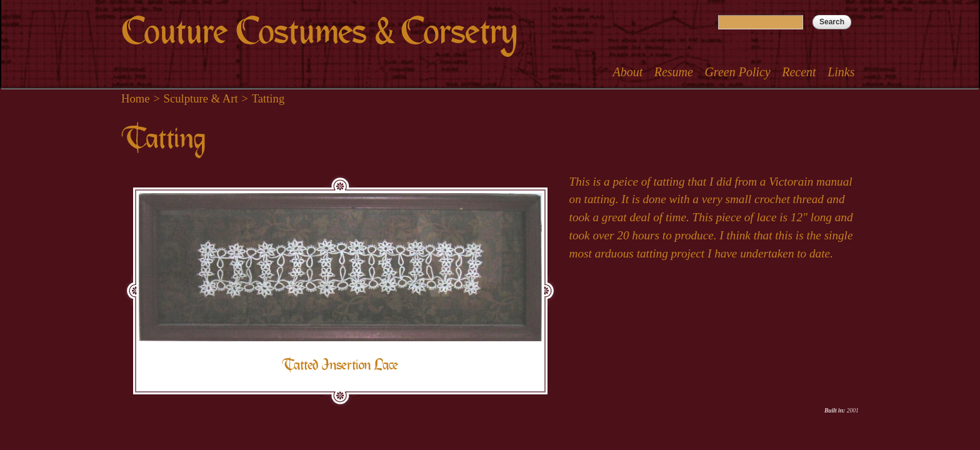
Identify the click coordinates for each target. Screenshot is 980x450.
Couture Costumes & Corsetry (319, 32)
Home (136, 98)
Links (841, 72)
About (627, 72)
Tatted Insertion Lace (340, 365)
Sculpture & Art (201, 98)
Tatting (268, 98)
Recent (799, 72)
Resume (674, 72)
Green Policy (737, 72)
